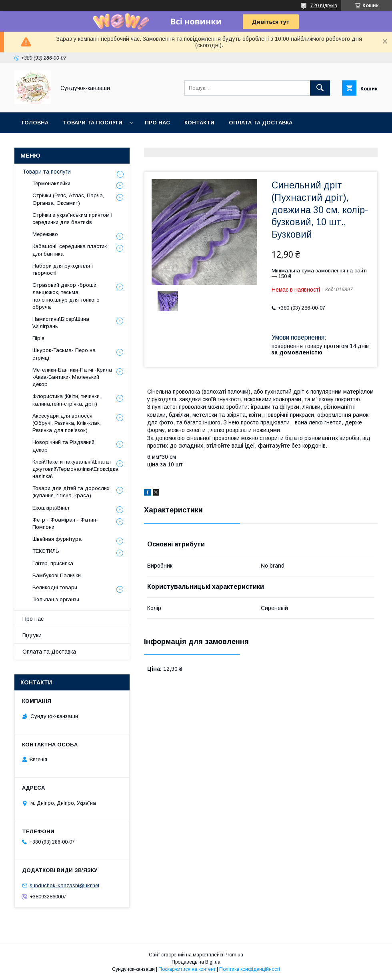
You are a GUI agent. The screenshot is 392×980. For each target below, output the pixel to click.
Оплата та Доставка (261, 123)
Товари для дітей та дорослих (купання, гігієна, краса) (71, 492)
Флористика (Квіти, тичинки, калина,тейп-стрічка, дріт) (67, 400)
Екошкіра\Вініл (51, 508)
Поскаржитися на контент (187, 969)
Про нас (157, 123)
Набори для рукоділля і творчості (63, 269)
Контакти (199, 123)
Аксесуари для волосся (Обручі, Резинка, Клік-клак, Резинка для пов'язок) (67, 423)
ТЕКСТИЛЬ (46, 551)
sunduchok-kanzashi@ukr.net (64, 885)
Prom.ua (234, 955)
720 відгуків (324, 6)
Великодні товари (55, 587)
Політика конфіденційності (250, 969)
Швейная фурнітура (57, 539)
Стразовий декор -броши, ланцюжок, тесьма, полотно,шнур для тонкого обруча (66, 296)
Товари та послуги (93, 123)
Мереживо (45, 234)
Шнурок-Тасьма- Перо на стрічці (64, 354)
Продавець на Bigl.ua (196, 962)
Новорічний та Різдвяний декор (63, 446)
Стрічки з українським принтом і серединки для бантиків (72, 219)
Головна (35, 123)
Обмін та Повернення (55, 143)
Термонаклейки (51, 183)
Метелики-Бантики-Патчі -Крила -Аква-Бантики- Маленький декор (72, 377)
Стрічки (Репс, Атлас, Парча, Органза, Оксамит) (68, 199)
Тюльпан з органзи (56, 599)
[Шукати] (320, 88)
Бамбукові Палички (57, 575)
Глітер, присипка (53, 563)
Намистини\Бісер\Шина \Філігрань (61, 323)
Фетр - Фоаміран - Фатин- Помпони (65, 523)
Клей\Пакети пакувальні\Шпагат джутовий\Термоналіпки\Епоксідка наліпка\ (75, 469)
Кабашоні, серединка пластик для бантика (70, 250)
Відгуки (32, 635)
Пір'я (38, 338)
